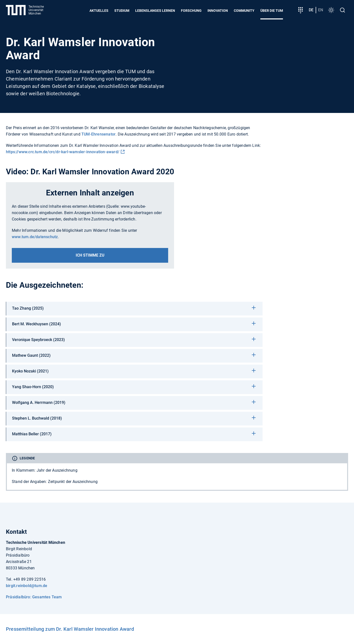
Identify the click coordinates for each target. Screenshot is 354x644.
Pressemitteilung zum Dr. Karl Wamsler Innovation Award (70, 629)
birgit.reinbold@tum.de (27, 586)
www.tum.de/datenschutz (35, 237)
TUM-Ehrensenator (98, 134)
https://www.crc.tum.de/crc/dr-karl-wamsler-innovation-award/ (63, 152)
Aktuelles (99, 11)
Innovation (218, 11)
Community (244, 11)
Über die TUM (272, 11)
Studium (122, 11)
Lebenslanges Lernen (155, 11)
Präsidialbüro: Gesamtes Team (34, 597)
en (321, 10)
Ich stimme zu (90, 255)
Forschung (191, 11)
